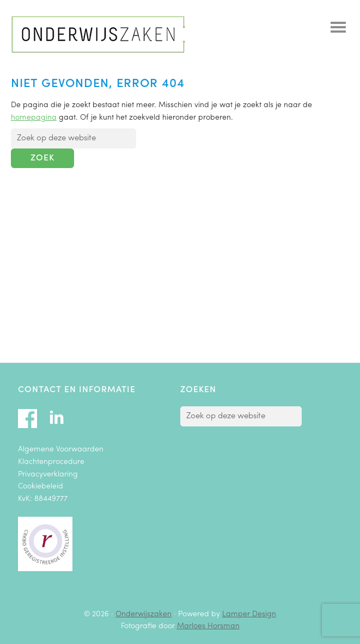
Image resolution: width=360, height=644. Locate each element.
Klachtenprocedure (51, 462)
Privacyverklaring (48, 475)
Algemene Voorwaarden (61, 450)
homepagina (34, 118)
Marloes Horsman (208, 626)
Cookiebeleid (41, 487)
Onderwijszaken (98, 35)
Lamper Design (249, 614)
